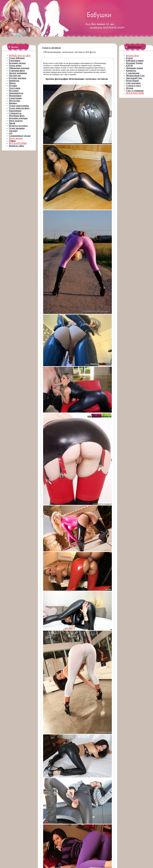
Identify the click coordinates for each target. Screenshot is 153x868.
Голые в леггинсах (52, 48)
